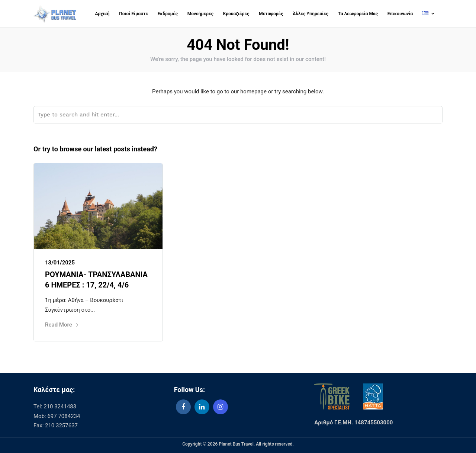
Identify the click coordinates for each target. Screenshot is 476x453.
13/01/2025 (60, 263)
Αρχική (102, 14)
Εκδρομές (168, 14)
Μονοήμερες (200, 14)
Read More (62, 325)
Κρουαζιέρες (236, 14)
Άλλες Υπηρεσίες (311, 14)
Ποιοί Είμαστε (134, 14)
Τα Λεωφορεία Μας (358, 14)
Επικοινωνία (400, 14)
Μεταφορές (271, 14)
